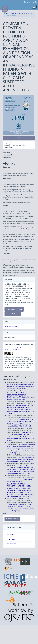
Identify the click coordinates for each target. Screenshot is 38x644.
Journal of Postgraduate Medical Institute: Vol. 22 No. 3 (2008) (21, 438)
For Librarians (11, 544)
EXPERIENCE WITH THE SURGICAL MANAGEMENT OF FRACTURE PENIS (20, 434)
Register (27, 2)
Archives (14, 14)
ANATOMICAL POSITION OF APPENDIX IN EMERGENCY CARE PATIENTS (20, 422)
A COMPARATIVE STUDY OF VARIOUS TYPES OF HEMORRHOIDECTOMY (19, 505)
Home (6, 14)
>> (12, 514)
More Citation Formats (14, 309)
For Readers (11, 535)
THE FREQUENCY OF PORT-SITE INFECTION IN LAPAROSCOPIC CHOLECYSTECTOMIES (20, 407)
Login (35, 2)
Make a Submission (12, 519)
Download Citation (13, 314)
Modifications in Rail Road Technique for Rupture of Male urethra (21, 385)
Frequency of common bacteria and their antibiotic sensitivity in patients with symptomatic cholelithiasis (21, 447)
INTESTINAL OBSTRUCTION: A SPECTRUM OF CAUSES (18, 395)
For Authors (11, 539)
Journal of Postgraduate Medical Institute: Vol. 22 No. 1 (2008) (21, 411)
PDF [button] (19, 138)
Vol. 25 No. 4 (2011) (25, 14)
